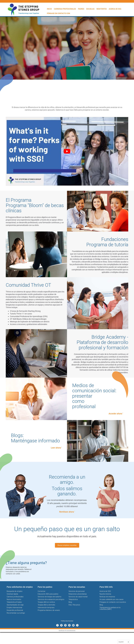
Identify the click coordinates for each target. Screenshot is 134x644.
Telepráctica (73, 599)
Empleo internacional (14, 608)
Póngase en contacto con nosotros (113, 602)
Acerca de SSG (115, 9)
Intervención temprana (46, 608)
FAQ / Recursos (74, 605)
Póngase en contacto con (58, 13)
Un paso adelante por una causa (111, 599)
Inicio (49, 9)
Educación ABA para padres (48, 594)
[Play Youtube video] (67, 151)
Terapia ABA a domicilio (46, 605)
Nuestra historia (105, 594)
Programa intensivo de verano (49, 610)
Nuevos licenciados (14, 599)
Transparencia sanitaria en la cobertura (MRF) (110, 608)
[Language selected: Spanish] (124, 642)
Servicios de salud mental (78, 597)
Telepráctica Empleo (14, 602)
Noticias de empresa (107, 597)
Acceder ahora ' (116, 414)
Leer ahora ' (56, 448)
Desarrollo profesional (15, 610)
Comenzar (42, 591)
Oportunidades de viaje (15, 605)
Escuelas (90, 9)
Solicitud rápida (12, 594)
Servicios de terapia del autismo (50, 597)
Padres (81, 9)
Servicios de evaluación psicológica (51, 599)
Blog (70, 602)
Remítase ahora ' (67, 512)
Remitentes (102, 9)
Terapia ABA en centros (46, 602)
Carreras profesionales (65, 9)
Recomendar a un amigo (16, 613)
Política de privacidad (67, 621)
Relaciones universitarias (78, 594)
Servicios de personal (77, 591)
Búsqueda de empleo (15, 591)
